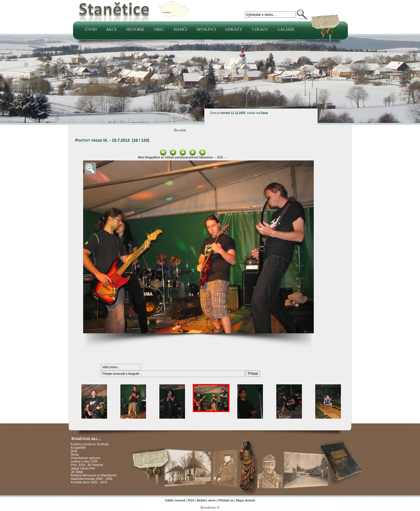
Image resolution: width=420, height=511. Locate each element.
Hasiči (181, 30)
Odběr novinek (175, 500)
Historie (135, 30)
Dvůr (74, 451)
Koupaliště (78, 448)
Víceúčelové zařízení (85, 458)
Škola (75, 454)
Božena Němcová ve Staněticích (94, 475)
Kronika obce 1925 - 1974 (89, 482)
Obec (159, 30)
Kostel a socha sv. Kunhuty (90, 444)
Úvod (91, 30)
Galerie (286, 30)
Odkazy (234, 30)
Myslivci (206, 30)
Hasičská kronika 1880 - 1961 (92, 479)
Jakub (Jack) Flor (83, 468)
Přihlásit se (226, 500)
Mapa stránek (246, 500)
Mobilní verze (206, 500)
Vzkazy (260, 30)
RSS (191, 500)
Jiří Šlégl (77, 472)
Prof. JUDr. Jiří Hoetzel (87, 465)
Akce (111, 30)
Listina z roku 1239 (84, 461)
